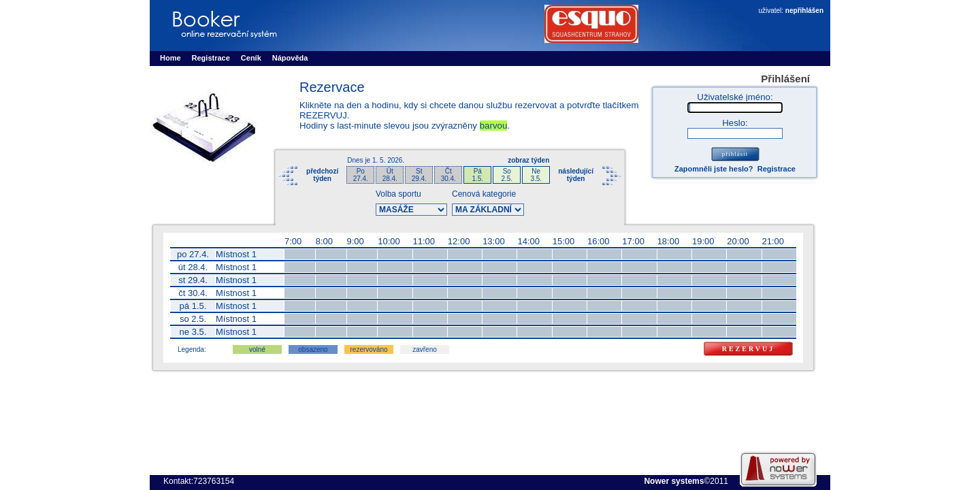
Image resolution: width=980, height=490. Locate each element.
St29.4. (419, 175)
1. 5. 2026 (387, 160)
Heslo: (735, 123)
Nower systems (674, 481)
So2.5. (507, 175)
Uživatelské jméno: (735, 97)
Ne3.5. (536, 175)
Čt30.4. (448, 175)
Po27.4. (361, 175)
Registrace (777, 169)
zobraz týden (528, 160)
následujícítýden (576, 175)
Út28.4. (390, 175)
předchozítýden (322, 175)
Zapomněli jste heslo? (714, 169)
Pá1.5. (477, 175)
